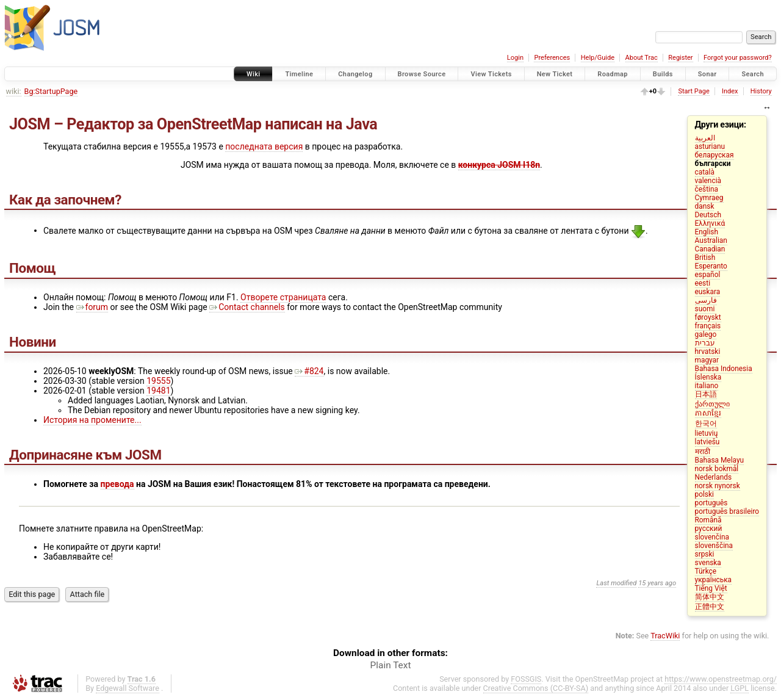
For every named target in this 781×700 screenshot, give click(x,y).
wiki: (14, 91)
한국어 (706, 424)
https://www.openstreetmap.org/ (721, 679)
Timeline (299, 74)
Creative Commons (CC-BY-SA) (536, 688)
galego (706, 334)
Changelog (355, 74)
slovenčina (712, 537)
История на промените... (92, 420)
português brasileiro (727, 511)
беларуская (714, 155)
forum (92, 307)
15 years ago (657, 583)
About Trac (642, 58)
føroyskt (708, 317)
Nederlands (714, 477)
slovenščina (714, 546)
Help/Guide (598, 58)
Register (680, 58)
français (708, 326)
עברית (705, 343)
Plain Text (391, 665)
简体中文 (710, 597)
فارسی (706, 300)
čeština (707, 189)
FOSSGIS (526, 679)
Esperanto (711, 266)
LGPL (740, 688)
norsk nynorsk (718, 486)
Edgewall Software (128, 688)
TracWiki (665, 636)
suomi (705, 309)
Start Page (693, 91)
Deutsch (708, 215)
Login (515, 58)
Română (708, 520)
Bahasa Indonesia (724, 369)
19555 (158, 381)
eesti (703, 283)
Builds (663, 74)
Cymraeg (709, 198)
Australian (711, 240)
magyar (707, 360)
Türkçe (706, 571)
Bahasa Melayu (720, 460)
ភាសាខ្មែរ (708, 413)
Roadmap (613, 74)
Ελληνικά (710, 223)
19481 (158, 391)
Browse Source (422, 74)
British (705, 258)
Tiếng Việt (711, 588)
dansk (705, 206)
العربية (705, 138)
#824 (309, 371)
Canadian (710, 249)
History (761, 91)
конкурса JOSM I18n (499, 165)
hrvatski (708, 352)
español (708, 275)
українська (714, 580)
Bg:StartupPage (51, 91)
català (705, 172)
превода (117, 484)
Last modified (616, 583)
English (707, 232)
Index (730, 91)
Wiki (254, 74)
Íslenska (708, 377)
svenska (708, 563)
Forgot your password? (738, 58)
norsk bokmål (717, 469)
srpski (705, 554)
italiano (707, 386)
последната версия (264, 146)
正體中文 (710, 607)
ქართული (712, 404)
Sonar (707, 74)
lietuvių (707, 433)
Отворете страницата (283, 297)
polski (704, 494)
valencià (708, 181)
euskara (708, 292)
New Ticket (555, 74)
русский (709, 529)
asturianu (710, 146)
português (711, 503)
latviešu (707, 442)
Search (753, 74)
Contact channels (247, 307)
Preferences (552, 58)
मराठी (703, 452)
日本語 (706, 394)
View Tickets (491, 74)
